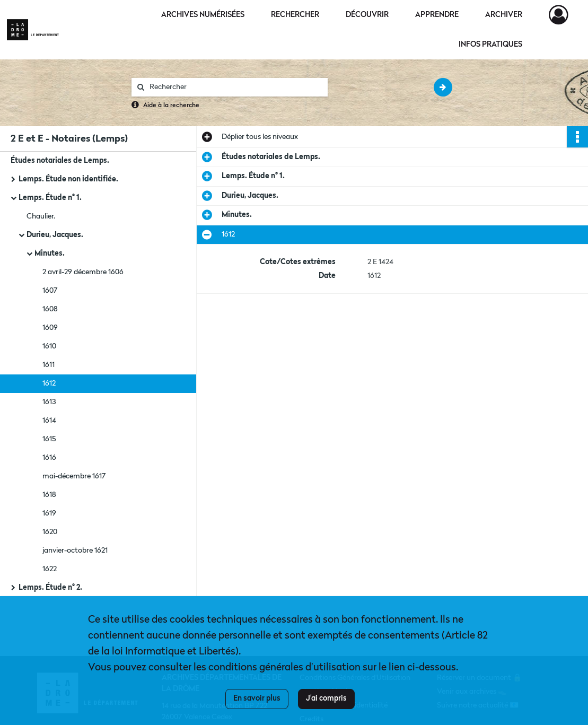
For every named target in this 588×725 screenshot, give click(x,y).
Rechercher (295, 15)
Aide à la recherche (171, 106)
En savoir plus (257, 698)
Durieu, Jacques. (55, 235)
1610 (49, 346)
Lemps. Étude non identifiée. (68, 179)
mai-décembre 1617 (74, 476)
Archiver (504, 15)
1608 (50, 309)
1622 (50, 569)
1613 (49, 402)
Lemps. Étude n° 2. (50, 588)
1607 (50, 291)
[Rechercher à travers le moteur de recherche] (235, 87)
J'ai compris (326, 698)
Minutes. (50, 254)
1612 (49, 383)
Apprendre (437, 15)
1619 (49, 513)
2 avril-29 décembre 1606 (83, 272)
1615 (49, 439)
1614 (49, 421)
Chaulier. (41, 216)
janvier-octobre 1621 (75, 551)
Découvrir (367, 15)
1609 (50, 328)
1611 (49, 365)
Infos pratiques (490, 45)
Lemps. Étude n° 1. (50, 198)
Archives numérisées (203, 15)
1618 (49, 495)
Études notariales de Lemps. (60, 161)
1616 (49, 458)
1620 (50, 532)
